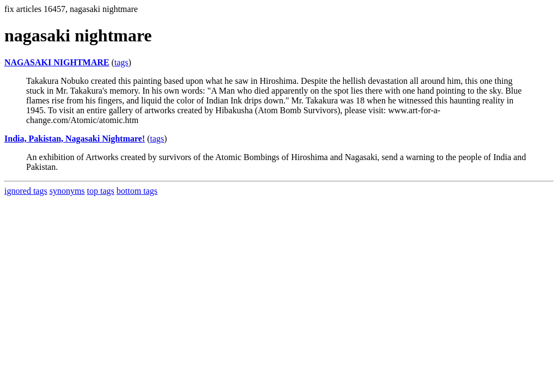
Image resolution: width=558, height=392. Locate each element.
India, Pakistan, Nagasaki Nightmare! (75, 139)
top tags (101, 191)
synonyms (67, 191)
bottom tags (137, 191)
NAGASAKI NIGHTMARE (57, 62)
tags (122, 62)
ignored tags (26, 191)
